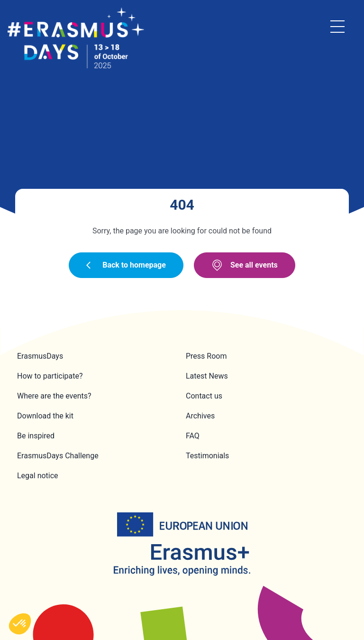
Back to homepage (126, 265)
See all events (245, 265)
